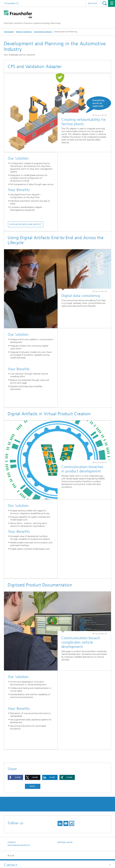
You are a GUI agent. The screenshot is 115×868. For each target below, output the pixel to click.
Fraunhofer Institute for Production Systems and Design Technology (32, 23)
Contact (12, 842)
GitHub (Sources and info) (24, 224)
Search (105, 3)
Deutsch (93, 3)
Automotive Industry (43, 32)
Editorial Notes (65, 842)
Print (33, 786)
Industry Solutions (24, 32)
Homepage (9, 32)
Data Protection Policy (19, 845)
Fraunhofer (11, 3)
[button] (15, 777)
